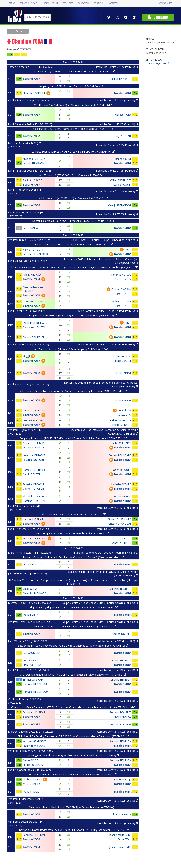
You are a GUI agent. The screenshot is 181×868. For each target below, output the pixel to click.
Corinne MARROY (121, 289)
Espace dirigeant (29, 3)
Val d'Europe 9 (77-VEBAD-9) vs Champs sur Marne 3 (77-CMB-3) (73, 105)
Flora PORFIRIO (32, 665)
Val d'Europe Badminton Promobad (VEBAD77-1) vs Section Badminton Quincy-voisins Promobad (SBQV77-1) (73, 267)
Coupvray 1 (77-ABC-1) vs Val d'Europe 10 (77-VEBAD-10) (73, 86)
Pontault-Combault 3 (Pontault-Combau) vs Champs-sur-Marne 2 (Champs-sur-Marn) (73, 557)
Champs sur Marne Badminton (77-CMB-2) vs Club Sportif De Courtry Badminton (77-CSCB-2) (73, 830)
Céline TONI (124, 839)
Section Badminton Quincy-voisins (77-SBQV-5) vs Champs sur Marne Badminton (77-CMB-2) (73, 646)
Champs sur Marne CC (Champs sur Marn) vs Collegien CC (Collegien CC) (73, 627)
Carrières (113, 3)
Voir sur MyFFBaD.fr (158, 63)
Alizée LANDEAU (32, 779)
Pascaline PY (124, 415)
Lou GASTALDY (32, 653)
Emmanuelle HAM (33, 680)
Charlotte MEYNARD (35, 593)
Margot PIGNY (123, 115)
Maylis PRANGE (122, 717)
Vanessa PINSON (121, 543)
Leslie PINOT (124, 373)
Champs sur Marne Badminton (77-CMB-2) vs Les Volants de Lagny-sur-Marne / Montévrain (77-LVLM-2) (73, 707)
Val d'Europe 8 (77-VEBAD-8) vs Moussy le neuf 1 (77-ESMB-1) (73, 533)
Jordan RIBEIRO (122, 496)
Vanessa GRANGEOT (119, 524)
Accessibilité (165, 3)
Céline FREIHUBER (121, 180)
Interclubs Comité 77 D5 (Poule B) (117, 100)
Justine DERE (124, 356)
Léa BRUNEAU (31, 228)
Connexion (158, 17)
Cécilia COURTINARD (119, 519)
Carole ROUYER (122, 185)
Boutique (99, 3)
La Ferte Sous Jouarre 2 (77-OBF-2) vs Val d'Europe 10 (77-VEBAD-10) (73, 152)
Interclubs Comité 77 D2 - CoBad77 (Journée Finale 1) (106, 553)
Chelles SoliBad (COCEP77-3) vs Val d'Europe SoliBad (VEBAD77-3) (73, 244)
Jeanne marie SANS (34, 746)
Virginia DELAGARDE (35, 538)
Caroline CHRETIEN (34, 501)
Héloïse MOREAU (33, 519)
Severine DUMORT (34, 460)
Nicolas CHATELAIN (34, 159)
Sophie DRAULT (122, 361)
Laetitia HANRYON (121, 79)
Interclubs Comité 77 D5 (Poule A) (117, 67)
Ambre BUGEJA (123, 779)
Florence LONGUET (34, 93)
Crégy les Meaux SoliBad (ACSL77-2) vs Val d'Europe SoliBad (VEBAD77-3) (73, 316)
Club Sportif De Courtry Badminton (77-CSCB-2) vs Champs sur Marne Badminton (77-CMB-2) (73, 736)
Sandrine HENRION (120, 589)
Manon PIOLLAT (32, 784)
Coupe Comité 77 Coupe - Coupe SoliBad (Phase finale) (105, 240)
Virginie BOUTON (33, 565)
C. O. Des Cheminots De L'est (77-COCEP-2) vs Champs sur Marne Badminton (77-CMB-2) (73, 675)
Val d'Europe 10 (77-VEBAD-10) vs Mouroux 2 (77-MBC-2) (73, 198)
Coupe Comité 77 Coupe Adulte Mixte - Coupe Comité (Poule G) (100, 603)
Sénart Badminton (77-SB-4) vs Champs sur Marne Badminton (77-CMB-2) (73, 774)
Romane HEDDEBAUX (36, 684)
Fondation (83, 3)
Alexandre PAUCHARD (36, 496)
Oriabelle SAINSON (120, 425)
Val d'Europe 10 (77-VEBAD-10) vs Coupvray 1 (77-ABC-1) (73, 175)
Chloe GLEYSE (31, 589)
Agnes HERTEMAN (33, 250)
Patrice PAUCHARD (34, 470)
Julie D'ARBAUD (32, 275)
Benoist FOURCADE (34, 410)
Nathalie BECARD (33, 420)
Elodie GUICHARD (33, 765)
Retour (19, 31)
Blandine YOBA (31, 79)
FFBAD (12, 3)
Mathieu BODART (121, 301)
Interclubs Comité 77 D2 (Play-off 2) (116, 641)
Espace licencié (50, 3)
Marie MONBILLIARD (35, 323)
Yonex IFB (68, 3)
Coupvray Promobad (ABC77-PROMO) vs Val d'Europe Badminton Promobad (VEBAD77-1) (73, 438)
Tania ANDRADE (32, 180)
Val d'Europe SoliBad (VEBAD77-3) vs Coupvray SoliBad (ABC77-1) (73, 349)
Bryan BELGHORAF (34, 301)
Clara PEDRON (123, 279)
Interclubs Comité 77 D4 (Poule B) (117, 508)
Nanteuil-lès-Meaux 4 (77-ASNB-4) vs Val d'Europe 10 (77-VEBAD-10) (73, 221)
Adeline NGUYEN (122, 634)
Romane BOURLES (120, 712)
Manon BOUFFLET (34, 337)
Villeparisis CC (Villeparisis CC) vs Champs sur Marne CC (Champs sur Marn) (73, 607)
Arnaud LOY (125, 410)
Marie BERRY (30, 615)
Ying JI (128, 249)
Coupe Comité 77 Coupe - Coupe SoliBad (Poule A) (107, 311)
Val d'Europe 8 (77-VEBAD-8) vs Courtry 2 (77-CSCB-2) (73, 514)
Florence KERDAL (121, 275)
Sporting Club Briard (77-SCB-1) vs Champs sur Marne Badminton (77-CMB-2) (73, 755)
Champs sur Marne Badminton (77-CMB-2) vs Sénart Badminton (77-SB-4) (73, 807)
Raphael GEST (123, 159)
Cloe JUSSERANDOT (120, 205)
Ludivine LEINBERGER (35, 254)
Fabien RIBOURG (122, 470)
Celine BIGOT (30, 760)
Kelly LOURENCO (122, 443)
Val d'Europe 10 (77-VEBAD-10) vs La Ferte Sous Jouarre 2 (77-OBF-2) (73, 71)
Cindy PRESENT (122, 136)
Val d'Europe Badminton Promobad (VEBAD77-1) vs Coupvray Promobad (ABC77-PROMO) (73, 391)
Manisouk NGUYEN (34, 327)
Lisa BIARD (125, 539)
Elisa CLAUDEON (122, 814)
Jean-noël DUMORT (34, 455)
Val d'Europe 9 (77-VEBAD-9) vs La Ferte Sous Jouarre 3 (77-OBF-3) (73, 129)
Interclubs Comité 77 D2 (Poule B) (117, 670)
